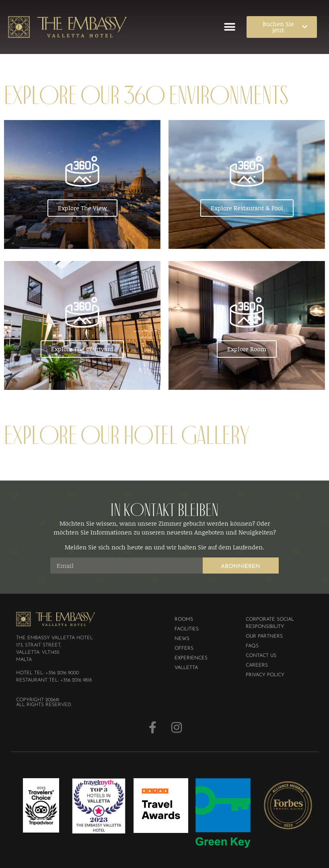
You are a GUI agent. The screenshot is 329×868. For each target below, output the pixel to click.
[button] (229, 27)
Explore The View (82, 208)
